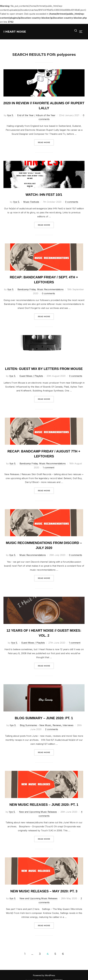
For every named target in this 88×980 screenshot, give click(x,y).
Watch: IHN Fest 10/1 (44, 195)
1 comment (49, 467)
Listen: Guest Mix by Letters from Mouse (44, 369)
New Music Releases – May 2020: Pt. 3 (44, 891)
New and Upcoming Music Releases (38, 812)
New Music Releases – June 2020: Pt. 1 (44, 805)
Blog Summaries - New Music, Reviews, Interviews (47, 725)
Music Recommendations (50, 289)
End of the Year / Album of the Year (36, 115)
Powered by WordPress (44, 975)
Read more (46, 142)
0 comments (72, 202)
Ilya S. (10, 115)
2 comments (52, 729)
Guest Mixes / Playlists (31, 376)
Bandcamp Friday (27, 289)
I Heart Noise (15, 32)
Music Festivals (31, 202)
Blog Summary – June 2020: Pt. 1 (44, 718)
